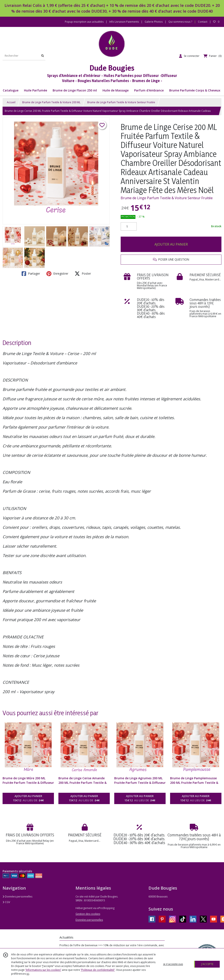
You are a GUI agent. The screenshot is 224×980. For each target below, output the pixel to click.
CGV (6, 902)
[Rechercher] (43, 56)
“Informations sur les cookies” (43, 970)
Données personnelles (17, 897)
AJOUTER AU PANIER (171, 244)
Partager (31, 274)
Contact (203, 22)
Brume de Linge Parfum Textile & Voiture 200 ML (51, 102)
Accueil (11, 102)
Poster (83, 274)
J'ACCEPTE (207, 964)
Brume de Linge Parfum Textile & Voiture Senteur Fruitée (121, 102)
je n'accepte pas (173, 964)
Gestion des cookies (88, 914)
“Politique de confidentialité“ (98, 970)
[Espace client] (189, 56)
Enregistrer (57, 274)
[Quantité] (129, 227)
